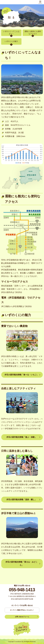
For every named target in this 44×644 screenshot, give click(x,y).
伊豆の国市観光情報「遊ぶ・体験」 (21, 437)
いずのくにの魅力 (11, 41)
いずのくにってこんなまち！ (11, 33)
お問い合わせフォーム (22, 617)
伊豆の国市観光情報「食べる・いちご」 (21, 375)
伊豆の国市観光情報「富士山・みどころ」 (21, 564)
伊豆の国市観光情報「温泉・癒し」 (21, 500)
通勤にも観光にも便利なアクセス (33, 33)
